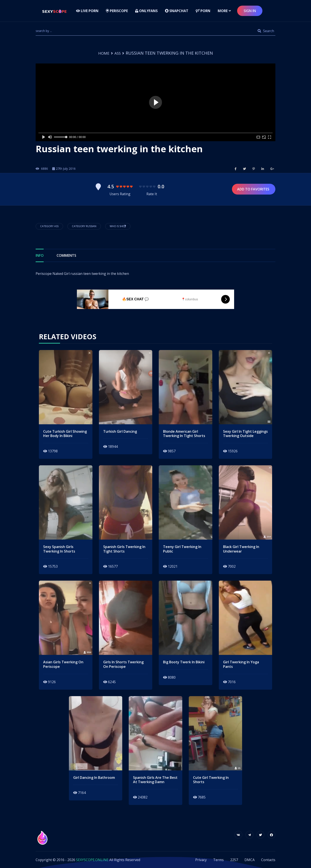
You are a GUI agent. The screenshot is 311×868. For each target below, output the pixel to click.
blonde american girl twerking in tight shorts (184, 434)
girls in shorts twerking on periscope (123, 664)
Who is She (118, 226)
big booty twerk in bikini (184, 662)
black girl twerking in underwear (241, 549)
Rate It (152, 194)
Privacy (201, 860)
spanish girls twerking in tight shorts (124, 549)
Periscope (117, 11)
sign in (250, 11)
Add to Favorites (254, 189)
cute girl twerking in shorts (211, 780)
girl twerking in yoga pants (241, 664)
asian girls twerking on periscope (63, 664)
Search (266, 31)
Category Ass (49, 226)
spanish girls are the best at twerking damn (155, 780)
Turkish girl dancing (120, 431)
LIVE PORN (87, 11)
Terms (218, 860)
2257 (234, 860)
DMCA (250, 860)
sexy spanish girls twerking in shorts (59, 549)
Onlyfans (146, 11)
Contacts (268, 860)
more (223, 11)
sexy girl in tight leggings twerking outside (245, 434)
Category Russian (84, 226)
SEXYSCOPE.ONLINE (92, 860)
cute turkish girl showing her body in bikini (65, 434)
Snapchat (177, 11)
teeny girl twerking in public (182, 549)
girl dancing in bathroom (94, 777)
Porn (203, 11)
